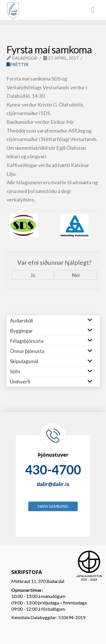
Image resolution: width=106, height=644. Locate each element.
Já (33, 275)
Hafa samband (53, 506)
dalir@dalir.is (53, 484)
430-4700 (53, 470)
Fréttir (17, 64)
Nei (76, 275)
